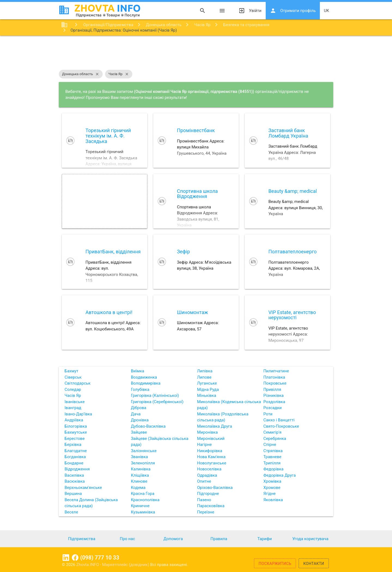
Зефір (183, 252)
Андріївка (74, 420)
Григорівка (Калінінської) (155, 395)
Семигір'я (272, 432)
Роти (268, 414)
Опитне (204, 481)
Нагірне (204, 445)
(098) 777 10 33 (100, 558)
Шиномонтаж (192, 312)
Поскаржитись (275, 564)
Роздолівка (274, 402)
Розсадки (272, 408)
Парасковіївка (211, 506)
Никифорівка (210, 451)
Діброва (139, 408)
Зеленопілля (143, 463)
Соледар (73, 390)
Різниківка (273, 395)
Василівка (74, 475)
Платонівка (274, 377)
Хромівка (272, 481)
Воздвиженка (144, 377)
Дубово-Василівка (148, 426)
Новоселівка (209, 469)
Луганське (207, 383)
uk (327, 11)
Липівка (205, 371)
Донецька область (81, 74)
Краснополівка (145, 500)
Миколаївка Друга (215, 426)
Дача (136, 414)
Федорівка (273, 469)
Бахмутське (76, 432)
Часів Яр (119, 74)
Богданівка (75, 457)
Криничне (140, 506)
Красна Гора (143, 494)
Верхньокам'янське (83, 488)
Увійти (250, 11)
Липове (204, 377)
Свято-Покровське (281, 426)
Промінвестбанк (196, 130)
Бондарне (74, 463)
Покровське (275, 383)
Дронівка (140, 420)
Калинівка (141, 469)
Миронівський (211, 439)
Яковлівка (273, 500)
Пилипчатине (276, 371)
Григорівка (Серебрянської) (157, 402)
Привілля (272, 390)
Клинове (139, 481)
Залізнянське (144, 451)
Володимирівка (146, 383)
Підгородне (208, 494)
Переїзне (206, 512)
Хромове (272, 488)
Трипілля (272, 463)
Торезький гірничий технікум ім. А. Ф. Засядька (108, 136)
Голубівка (140, 390)
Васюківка (75, 481)
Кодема (138, 488)
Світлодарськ (77, 383)
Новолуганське (212, 463)
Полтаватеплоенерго (293, 252)
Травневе (272, 457)
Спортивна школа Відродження (197, 194)
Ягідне (269, 494)
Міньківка (207, 395)
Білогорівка (76, 426)
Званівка (140, 457)
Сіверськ (73, 377)
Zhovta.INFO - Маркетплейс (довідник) (113, 565)
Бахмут (71, 371)
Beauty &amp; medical (293, 191)
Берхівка (73, 445)
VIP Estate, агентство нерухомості (292, 315)
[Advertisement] (196, 53)
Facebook (75, 558)
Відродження (77, 469)
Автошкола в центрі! (109, 312)
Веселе (71, 512)
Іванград (73, 408)
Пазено (204, 500)
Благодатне (76, 451)
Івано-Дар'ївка (78, 414)
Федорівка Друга (279, 475)
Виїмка (138, 371)
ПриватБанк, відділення (113, 252)
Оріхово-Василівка (215, 488)
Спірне (270, 445)
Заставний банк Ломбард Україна (288, 133)
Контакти (314, 564)
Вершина (73, 494)
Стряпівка (273, 451)
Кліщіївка (140, 475)
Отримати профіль (293, 11)
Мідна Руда (208, 390)
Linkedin (66, 558)
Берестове (75, 439)
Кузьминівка (143, 512)
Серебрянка (275, 439)
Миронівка (207, 432)
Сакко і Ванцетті (279, 420)
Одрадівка (207, 475)
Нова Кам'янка (211, 457)
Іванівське (75, 402)
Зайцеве (139, 432)
